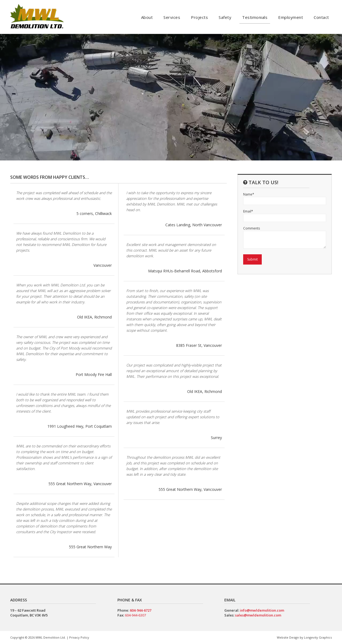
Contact (321, 17)
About (147, 17)
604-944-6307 (135, 615)
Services (172, 17)
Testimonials (255, 17)
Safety (225, 17)
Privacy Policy (79, 637)
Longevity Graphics (318, 637)
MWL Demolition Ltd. (51, 637)
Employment (291, 17)
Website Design (288, 637)
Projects (199, 17)
